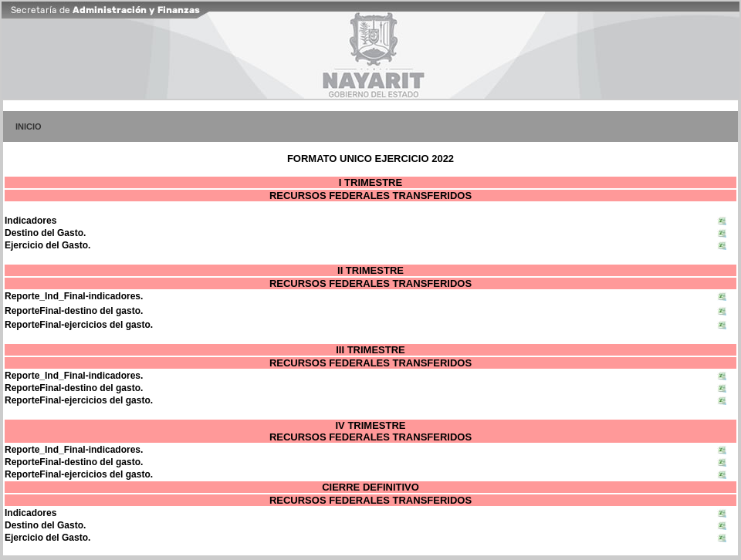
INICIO (29, 127)
